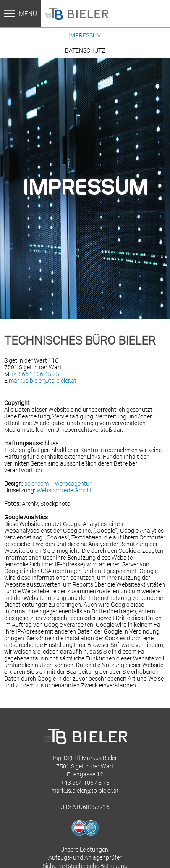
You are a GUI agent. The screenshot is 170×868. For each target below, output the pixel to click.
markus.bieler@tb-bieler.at (43, 381)
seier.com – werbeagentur (58, 484)
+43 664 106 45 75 (35, 374)
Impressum (85, 35)
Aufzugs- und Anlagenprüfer (85, 857)
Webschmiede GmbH (64, 490)
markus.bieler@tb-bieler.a (84, 791)
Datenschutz (85, 50)
